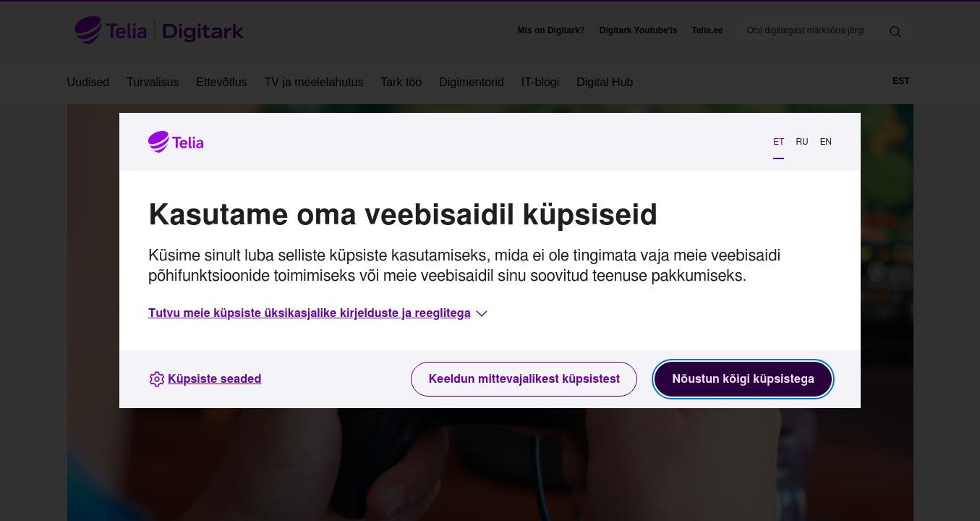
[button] (319, 313)
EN (826, 142)
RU (802, 142)
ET (779, 142)
